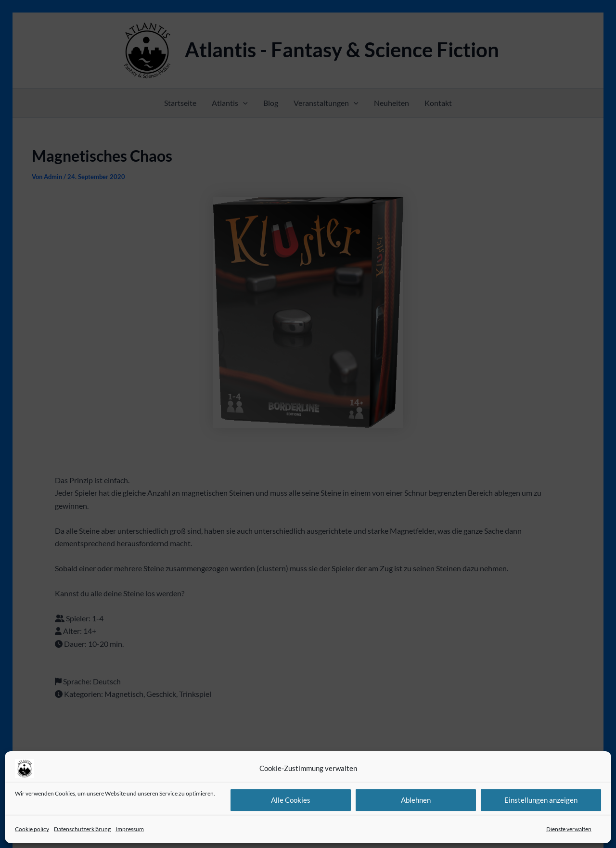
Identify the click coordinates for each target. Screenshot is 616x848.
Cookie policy (32, 829)
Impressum (130, 829)
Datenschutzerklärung (82, 829)
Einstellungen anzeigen (541, 800)
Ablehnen (416, 800)
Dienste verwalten (569, 829)
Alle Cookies (291, 800)
